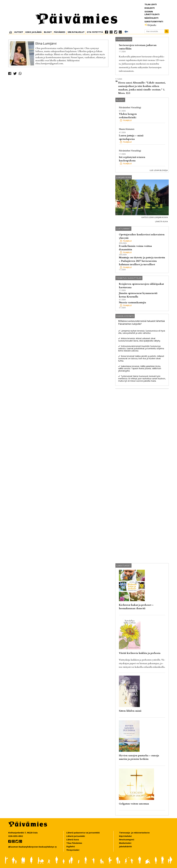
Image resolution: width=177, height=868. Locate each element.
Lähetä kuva (162, 221)
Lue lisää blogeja (159, 170)
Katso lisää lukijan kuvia (155, 217)
